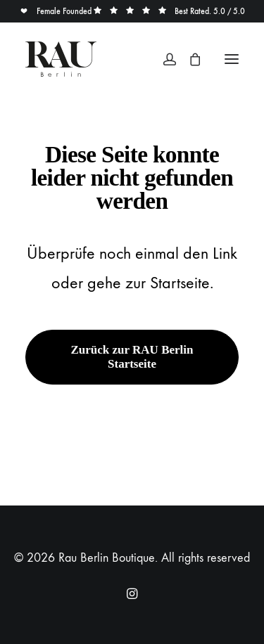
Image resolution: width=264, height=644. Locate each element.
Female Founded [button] (57, 11)
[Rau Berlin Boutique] (61, 59)
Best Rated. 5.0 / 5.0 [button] (169, 11)
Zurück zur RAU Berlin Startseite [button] (134, 357)
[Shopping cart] (189, 59)
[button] (232, 59)
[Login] (163, 59)
